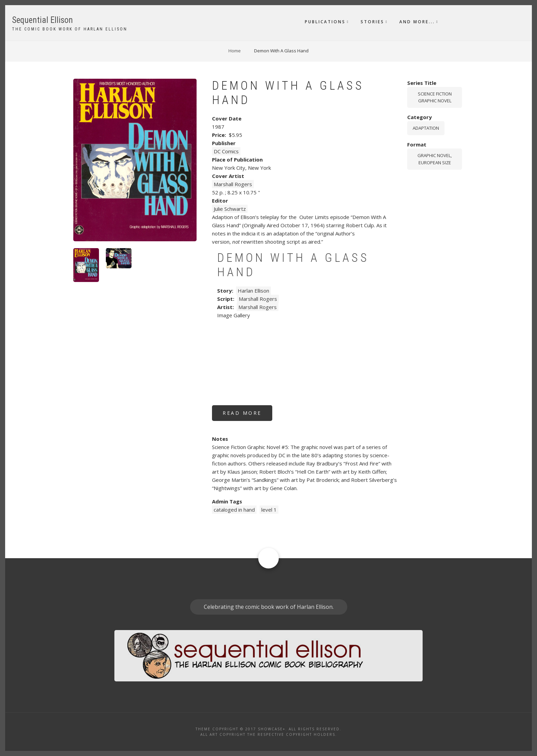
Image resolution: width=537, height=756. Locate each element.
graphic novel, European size (435, 159)
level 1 (269, 510)
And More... (417, 22)
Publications (325, 22)
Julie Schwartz (230, 209)
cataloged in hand (234, 510)
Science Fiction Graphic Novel (435, 97)
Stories (372, 22)
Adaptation (426, 128)
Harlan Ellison (253, 291)
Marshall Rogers (233, 184)
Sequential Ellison (42, 20)
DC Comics (226, 151)
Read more (247, 415)
